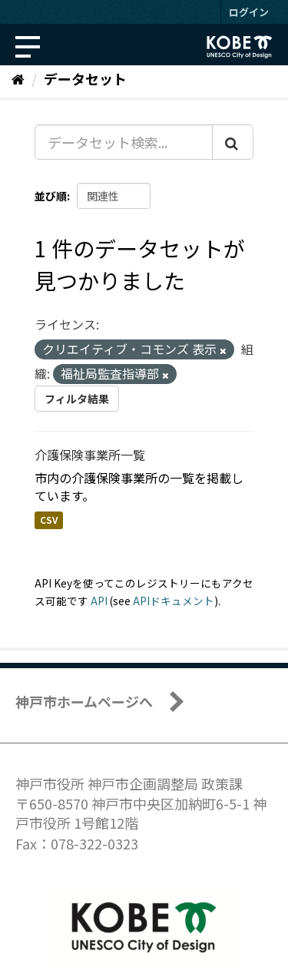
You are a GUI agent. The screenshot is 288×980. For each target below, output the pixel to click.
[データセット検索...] (124, 142)
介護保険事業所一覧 (90, 455)
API (99, 601)
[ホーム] (18, 78)
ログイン (249, 12)
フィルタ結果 (77, 399)
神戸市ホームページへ (84, 701)
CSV (49, 520)
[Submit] (233, 142)
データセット (85, 78)
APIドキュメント (174, 601)
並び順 (51, 196)
